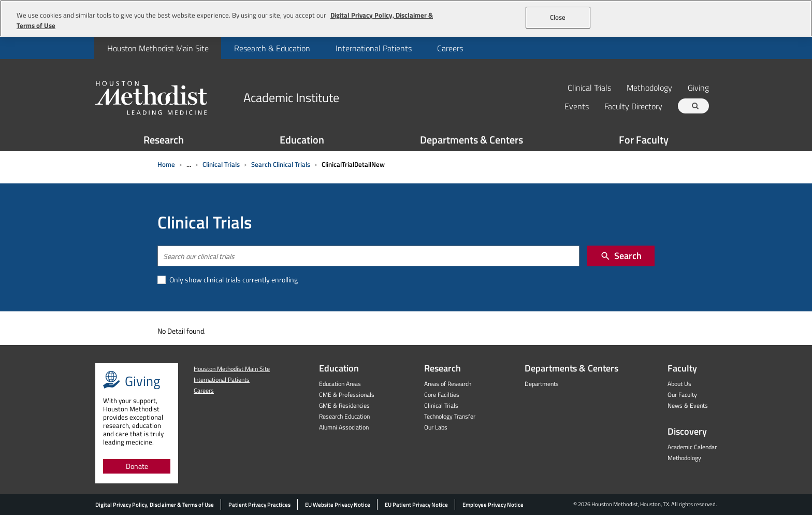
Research (164, 140)
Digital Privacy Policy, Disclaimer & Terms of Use (155, 505)
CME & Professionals (347, 395)
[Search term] (695, 106)
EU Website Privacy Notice (338, 505)
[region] (406, 18)
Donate (137, 466)
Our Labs (436, 427)
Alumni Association (344, 427)
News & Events (688, 405)
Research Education (344, 416)
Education (302, 140)
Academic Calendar (692, 447)
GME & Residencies (344, 405)
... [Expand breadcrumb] (189, 164)
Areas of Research (448, 384)
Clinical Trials (589, 87)
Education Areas (340, 384)
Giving (698, 87)
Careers (450, 48)
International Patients (374, 48)
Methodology (649, 87)
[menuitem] (158, 48)
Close (558, 17)
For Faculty (644, 140)
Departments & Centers (472, 140)
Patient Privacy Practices (259, 505)
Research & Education (272, 48)
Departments (542, 384)
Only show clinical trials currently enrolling (233, 280)
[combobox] (368, 256)
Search (621, 256)
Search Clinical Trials (281, 164)
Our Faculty (682, 395)
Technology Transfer (450, 416)
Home (166, 164)
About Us (679, 384)
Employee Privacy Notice (493, 505)
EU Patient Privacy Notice (416, 505)
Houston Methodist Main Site (158, 48)
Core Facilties (442, 395)
